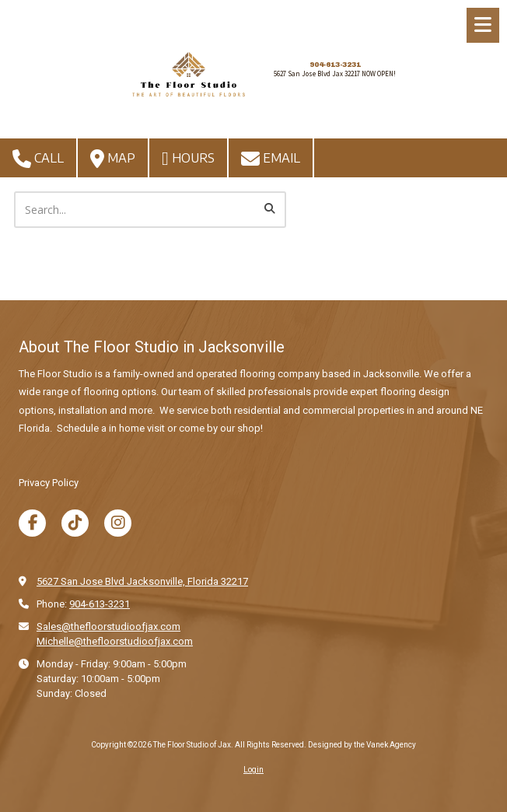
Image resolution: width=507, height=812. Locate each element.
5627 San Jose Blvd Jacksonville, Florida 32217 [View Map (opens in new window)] (142, 581)
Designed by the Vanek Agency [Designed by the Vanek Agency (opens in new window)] (362, 745)
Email (271, 159)
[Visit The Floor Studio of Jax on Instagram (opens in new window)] (118, 523)
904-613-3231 (335, 65)
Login (253, 770)
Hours (188, 159)
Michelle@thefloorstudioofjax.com (115, 641)
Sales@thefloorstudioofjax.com (108, 626)
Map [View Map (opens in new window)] (113, 159)
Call (38, 159)
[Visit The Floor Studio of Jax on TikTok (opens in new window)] (75, 523)
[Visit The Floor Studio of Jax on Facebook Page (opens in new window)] (32, 523)
